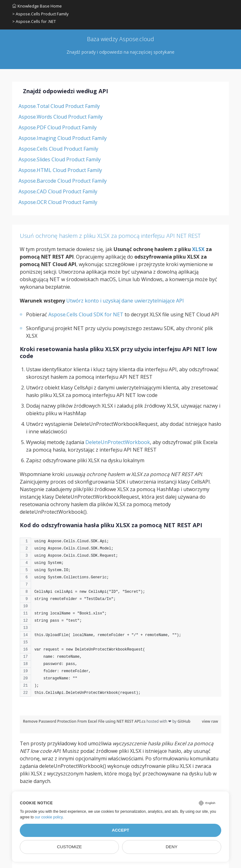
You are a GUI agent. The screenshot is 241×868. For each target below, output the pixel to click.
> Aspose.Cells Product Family (40, 14)
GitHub (184, 721)
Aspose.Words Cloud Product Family (61, 117)
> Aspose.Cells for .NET (34, 21)
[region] (120, 620)
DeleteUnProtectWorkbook (118, 442)
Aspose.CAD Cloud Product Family (58, 191)
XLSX (198, 249)
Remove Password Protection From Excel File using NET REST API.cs (85, 721)
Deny (172, 847)
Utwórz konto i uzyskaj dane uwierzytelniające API (125, 301)
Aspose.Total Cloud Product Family (59, 106)
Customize (70, 847)
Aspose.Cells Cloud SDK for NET (86, 314)
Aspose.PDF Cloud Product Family (58, 127)
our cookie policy (49, 817)
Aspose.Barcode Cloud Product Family (63, 181)
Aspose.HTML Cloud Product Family (60, 170)
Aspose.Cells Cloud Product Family (58, 149)
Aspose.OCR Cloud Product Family (58, 202)
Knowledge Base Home (37, 6)
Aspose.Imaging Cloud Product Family (63, 138)
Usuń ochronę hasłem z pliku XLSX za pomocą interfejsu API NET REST (110, 236)
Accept (120, 830)
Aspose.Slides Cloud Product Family (60, 159)
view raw (210, 721)
